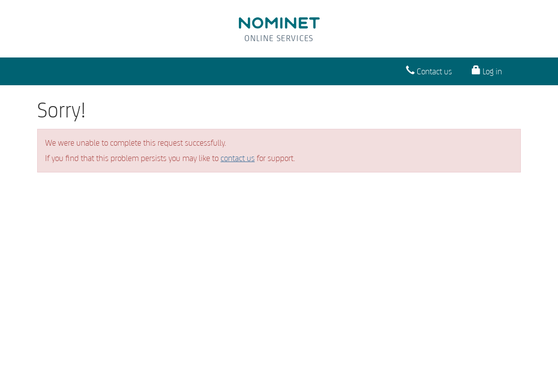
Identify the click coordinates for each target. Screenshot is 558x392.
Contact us (429, 71)
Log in (487, 71)
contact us (238, 158)
